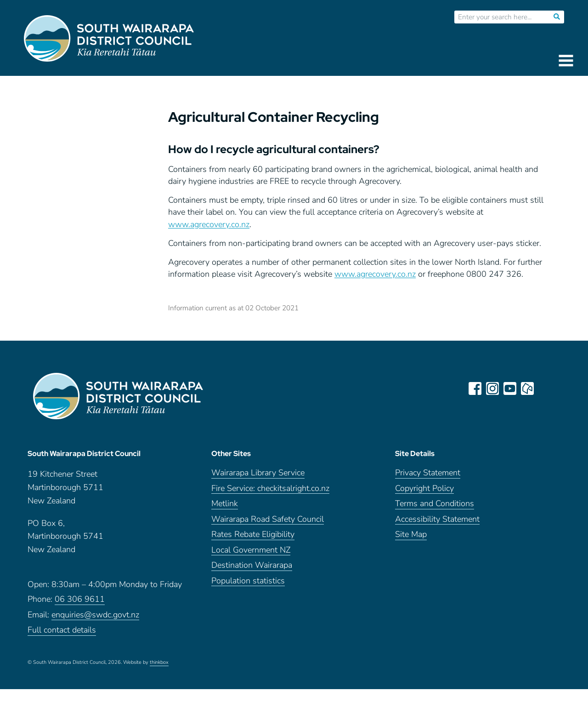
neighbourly (527, 388)
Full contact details (62, 630)
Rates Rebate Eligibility (253, 534)
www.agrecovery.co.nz (209, 224)
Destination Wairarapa (252, 565)
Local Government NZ (251, 550)
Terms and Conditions (435, 504)
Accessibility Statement (437, 519)
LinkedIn (545, 388)
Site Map (411, 534)
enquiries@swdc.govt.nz (95, 615)
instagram (492, 388)
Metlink (225, 504)
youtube (510, 388)
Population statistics (248, 581)
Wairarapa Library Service (258, 473)
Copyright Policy (424, 488)
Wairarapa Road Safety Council (268, 519)
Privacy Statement (428, 473)
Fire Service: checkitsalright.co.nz (270, 488)
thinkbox (159, 662)
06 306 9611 (80, 599)
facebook (475, 388)
